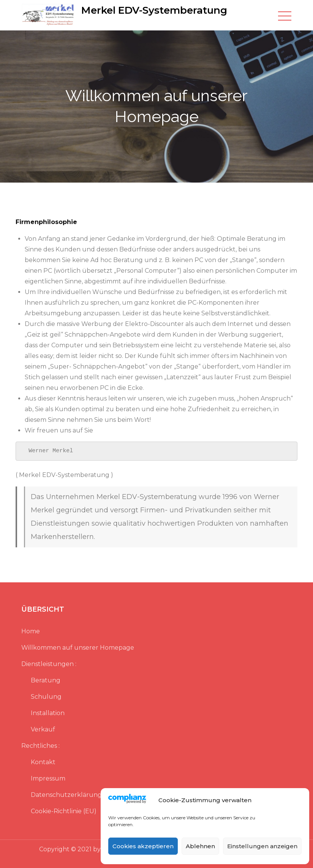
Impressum (48, 778)
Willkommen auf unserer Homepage (78, 648)
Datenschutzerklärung (66, 795)
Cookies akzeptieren (143, 846)
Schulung (46, 697)
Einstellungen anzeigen (262, 846)
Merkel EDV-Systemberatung (154, 10)
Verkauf (43, 729)
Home (31, 631)
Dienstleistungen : (49, 664)
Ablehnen (200, 846)
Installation (48, 713)
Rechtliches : (40, 746)
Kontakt (43, 762)
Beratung (46, 680)
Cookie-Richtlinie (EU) (64, 811)
